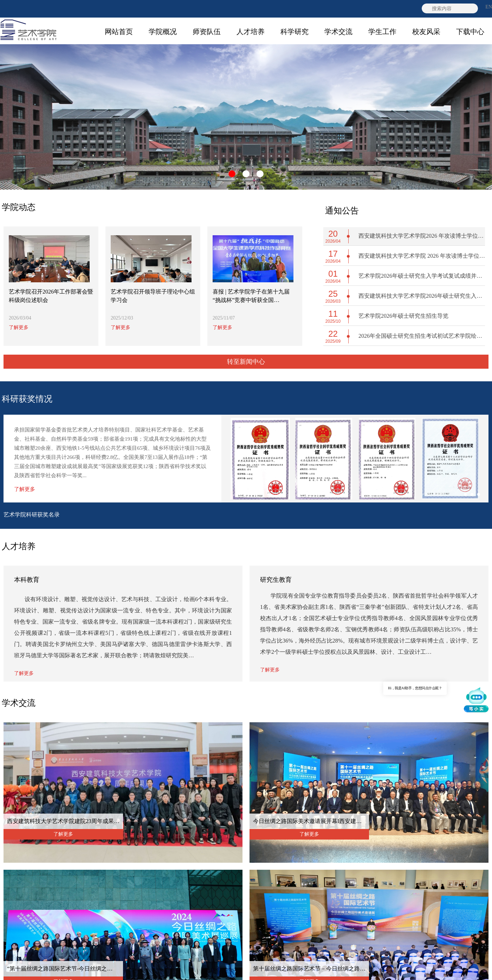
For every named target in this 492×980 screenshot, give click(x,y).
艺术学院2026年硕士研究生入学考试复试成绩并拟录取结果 (422, 276)
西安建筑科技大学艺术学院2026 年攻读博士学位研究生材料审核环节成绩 (422, 236)
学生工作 (382, 32)
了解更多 (19, 327)
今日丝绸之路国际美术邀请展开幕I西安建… (307, 821)
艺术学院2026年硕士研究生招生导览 (403, 316)
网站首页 (119, 32)
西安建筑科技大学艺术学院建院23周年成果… (63, 821)
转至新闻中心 (246, 362)
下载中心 (470, 32)
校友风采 (426, 32)
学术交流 (338, 32)
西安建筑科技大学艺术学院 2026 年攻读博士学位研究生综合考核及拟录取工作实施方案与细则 (422, 256)
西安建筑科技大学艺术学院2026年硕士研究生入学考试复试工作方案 (422, 296)
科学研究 (294, 32)
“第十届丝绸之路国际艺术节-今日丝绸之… (60, 969)
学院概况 (163, 32)
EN (489, 7)
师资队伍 (207, 32)
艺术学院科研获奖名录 (32, 515)
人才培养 (251, 32)
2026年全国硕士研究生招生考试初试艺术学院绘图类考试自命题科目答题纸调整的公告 (422, 336)
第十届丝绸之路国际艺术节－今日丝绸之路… (309, 969)
